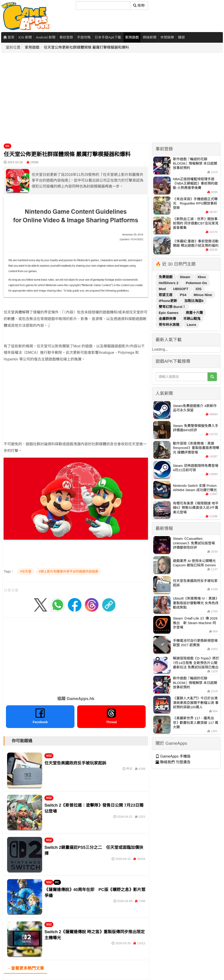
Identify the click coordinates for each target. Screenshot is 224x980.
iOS (199, 289)
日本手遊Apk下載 (108, 37)
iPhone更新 (168, 301)
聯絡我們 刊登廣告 (173, 762)
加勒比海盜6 (194, 301)
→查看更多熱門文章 (25, 968)
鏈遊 (181, 37)
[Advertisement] (43, 98)
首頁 (9, 37)
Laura (191, 325)
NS (7, 146)
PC (57, 882)
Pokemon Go (196, 283)
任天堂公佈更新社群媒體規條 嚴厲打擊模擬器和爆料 (86, 47)
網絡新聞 (150, 37)
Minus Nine (203, 295)
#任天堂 (26, 571)
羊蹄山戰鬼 (192, 319)
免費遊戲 (166, 277)
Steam (185, 277)
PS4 (184, 295)
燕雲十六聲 (194, 313)
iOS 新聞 (25, 37)
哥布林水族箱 (169, 325)
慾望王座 (166, 295)
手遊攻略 (84, 37)
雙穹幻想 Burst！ (172, 307)
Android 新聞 (46, 37)
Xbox (202, 277)
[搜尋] (103, 6)
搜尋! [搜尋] (139, 5)
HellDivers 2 (169, 283)
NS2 (49, 756)
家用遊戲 (132, 37)
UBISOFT (181, 289)
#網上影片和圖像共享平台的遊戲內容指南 (68, 571)
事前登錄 (66, 37)
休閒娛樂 (167, 37)
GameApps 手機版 (173, 756)
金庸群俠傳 (168, 319)
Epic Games (169, 313)
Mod (163, 289)
